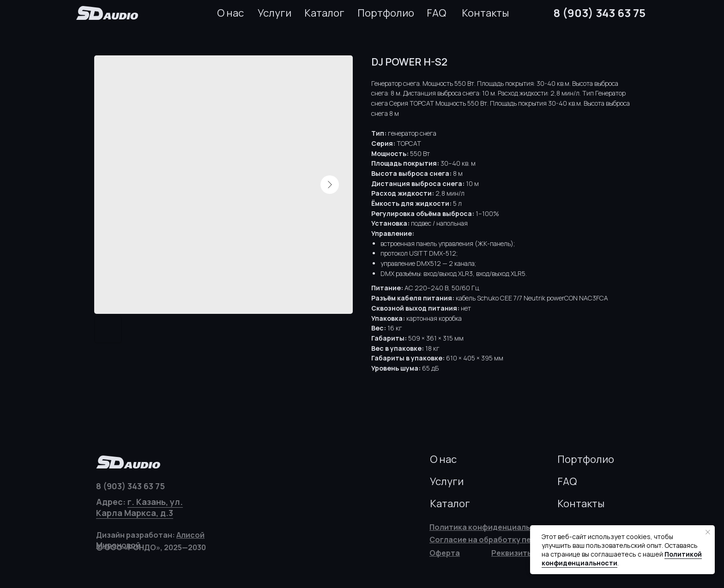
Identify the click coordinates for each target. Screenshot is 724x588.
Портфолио (386, 13)
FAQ (436, 13)
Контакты (485, 13)
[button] (512, 553)
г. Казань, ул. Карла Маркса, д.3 (139, 507)
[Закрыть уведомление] (708, 532)
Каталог (324, 13)
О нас (230, 13)
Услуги (275, 13)
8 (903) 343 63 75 (600, 13)
